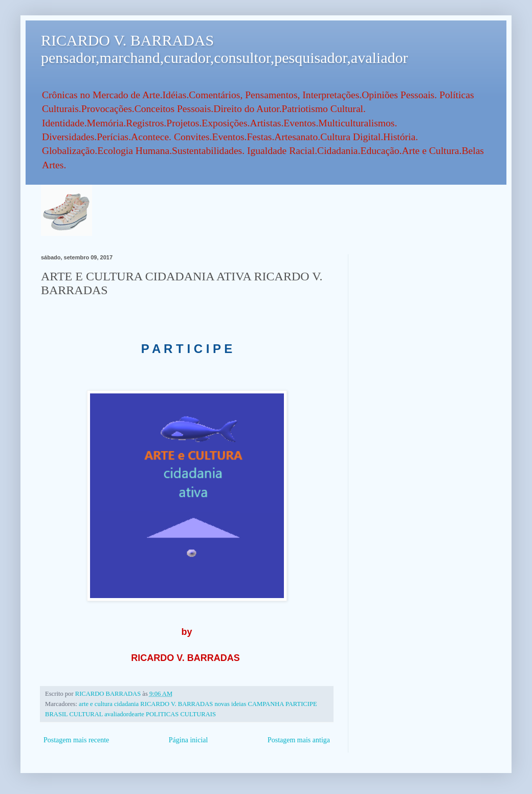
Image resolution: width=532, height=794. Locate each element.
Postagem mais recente (76, 740)
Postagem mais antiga (299, 740)
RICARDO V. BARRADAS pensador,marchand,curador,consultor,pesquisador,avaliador (224, 49)
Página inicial (189, 740)
